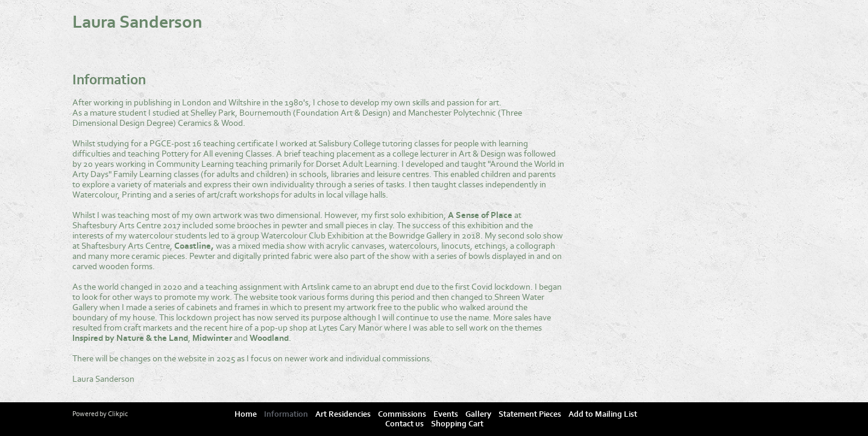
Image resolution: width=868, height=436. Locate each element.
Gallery (478, 414)
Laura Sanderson (137, 22)
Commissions (402, 414)
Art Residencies (343, 414)
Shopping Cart (457, 424)
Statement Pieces (530, 414)
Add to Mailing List (603, 414)
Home (246, 414)
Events (446, 414)
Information (286, 414)
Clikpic (118, 414)
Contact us (404, 424)
